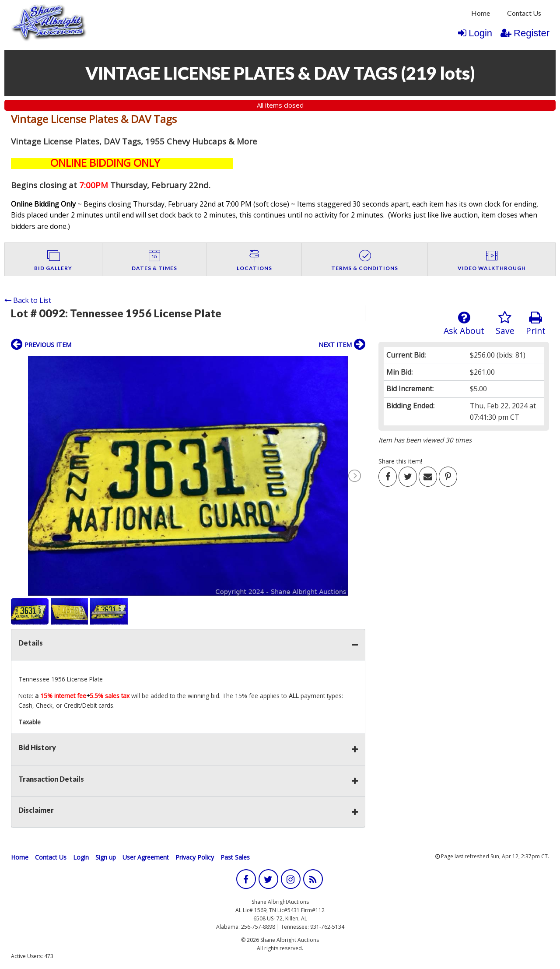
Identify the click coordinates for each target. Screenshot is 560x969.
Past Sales (235, 857)
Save (505, 324)
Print (536, 324)
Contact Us (524, 13)
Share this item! (400, 461)
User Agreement (146, 857)
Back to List (28, 300)
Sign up (106, 857)
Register (525, 33)
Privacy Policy (195, 857)
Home (481, 13)
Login (475, 33)
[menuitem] (481, 13)
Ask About (464, 324)
